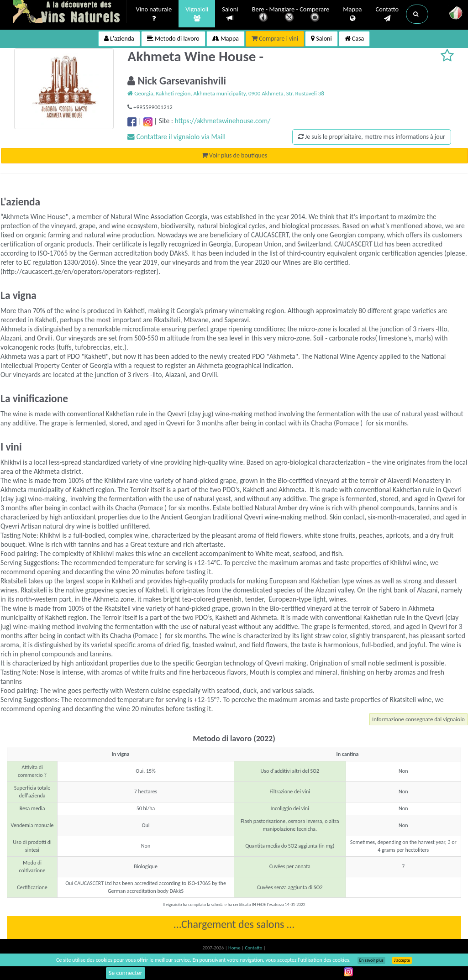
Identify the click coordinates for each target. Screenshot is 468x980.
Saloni (230, 14)
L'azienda (119, 39)
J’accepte (402, 960)
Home (235, 948)
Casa (355, 39)
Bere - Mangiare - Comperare (291, 15)
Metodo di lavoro (173, 39)
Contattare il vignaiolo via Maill (176, 137)
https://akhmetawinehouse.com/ (223, 121)
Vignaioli (197, 14)
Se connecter (126, 973)
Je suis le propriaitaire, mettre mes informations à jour (372, 137)
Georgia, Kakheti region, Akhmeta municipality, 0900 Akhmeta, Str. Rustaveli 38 (226, 93)
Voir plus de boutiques (234, 155)
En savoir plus (371, 960)
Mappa (352, 14)
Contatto (387, 14)
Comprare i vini (275, 39)
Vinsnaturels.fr (70, 12)
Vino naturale (154, 14)
